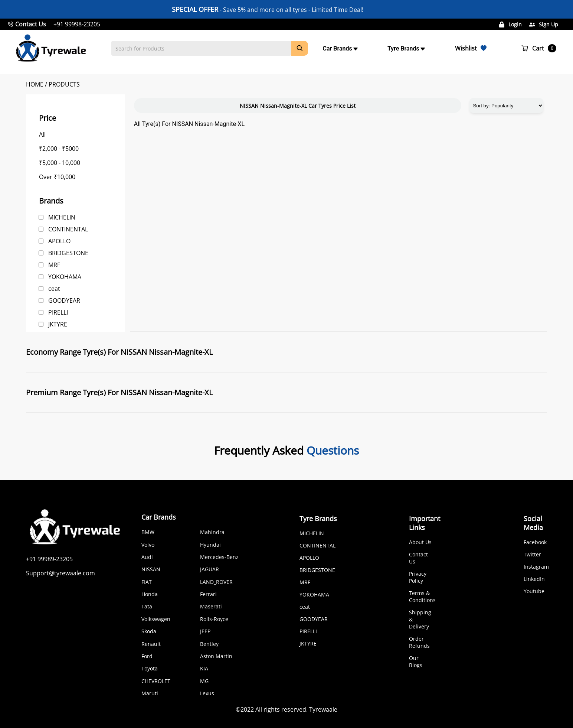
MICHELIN (62, 217)
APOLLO (59, 241)
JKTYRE (58, 324)
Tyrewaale (323, 709)
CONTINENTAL (68, 229)
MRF (54, 265)
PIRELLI (58, 312)
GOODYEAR (64, 300)
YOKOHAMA (65, 277)
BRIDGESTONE (68, 253)
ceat (54, 289)
